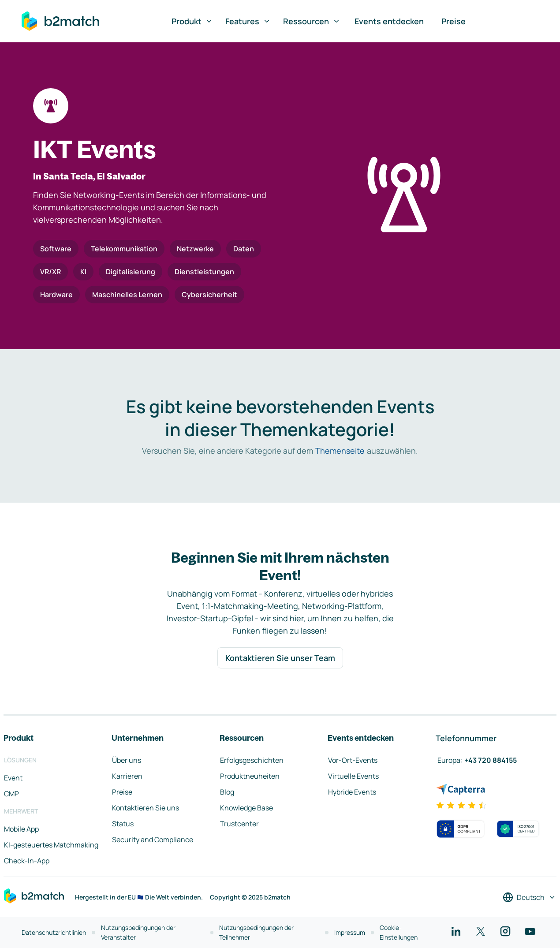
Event (13, 778)
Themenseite (340, 451)
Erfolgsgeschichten (252, 760)
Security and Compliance (153, 840)
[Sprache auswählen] (529, 897)
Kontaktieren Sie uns (146, 808)
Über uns (127, 760)
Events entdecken (389, 21)
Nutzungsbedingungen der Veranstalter (138, 932)
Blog (227, 792)
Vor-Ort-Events (353, 760)
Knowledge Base (246, 808)
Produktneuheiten (250, 776)
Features (248, 21)
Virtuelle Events (353, 776)
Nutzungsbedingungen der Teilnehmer (256, 932)
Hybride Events (352, 792)
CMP (11, 794)
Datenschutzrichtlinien (54, 932)
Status (123, 824)
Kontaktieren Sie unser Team (280, 658)
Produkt (192, 21)
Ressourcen (312, 21)
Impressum (350, 932)
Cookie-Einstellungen (399, 932)
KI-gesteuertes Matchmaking (51, 845)
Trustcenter (239, 824)
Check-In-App (27, 861)
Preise (454, 21)
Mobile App (21, 829)
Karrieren (127, 776)
